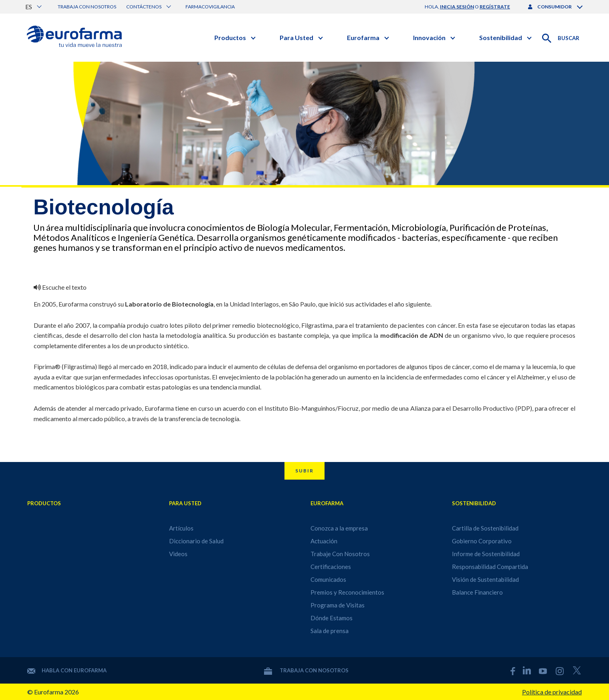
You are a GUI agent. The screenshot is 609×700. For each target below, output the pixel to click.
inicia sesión (457, 7)
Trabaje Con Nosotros (340, 554)
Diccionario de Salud (196, 541)
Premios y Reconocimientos (347, 592)
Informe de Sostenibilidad (486, 554)
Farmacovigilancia (210, 7)
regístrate (495, 7)
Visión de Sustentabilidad (485, 579)
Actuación (324, 541)
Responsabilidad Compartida (490, 567)
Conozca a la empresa (339, 528)
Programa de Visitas (338, 605)
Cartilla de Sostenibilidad (485, 528)
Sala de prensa (330, 631)
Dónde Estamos (332, 618)
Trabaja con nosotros (87, 7)
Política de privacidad (552, 692)
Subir (304, 471)
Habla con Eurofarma (67, 670)
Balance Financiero (477, 592)
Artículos (181, 528)
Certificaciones (331, 567)
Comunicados (328, 579)
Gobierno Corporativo (482, 541)
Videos (178, 554)
